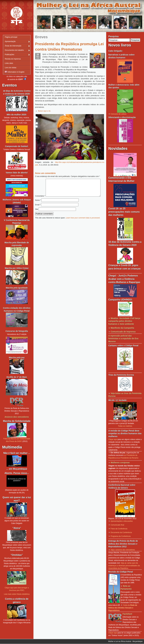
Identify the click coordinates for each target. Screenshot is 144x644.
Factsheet (127, 614)
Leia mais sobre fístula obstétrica (17, 594)
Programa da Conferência (121, 536)
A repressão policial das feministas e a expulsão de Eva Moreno (123, 339)
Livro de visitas (11, 68)
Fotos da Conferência (119, 529)
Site (37, 215)
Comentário (69, 180)
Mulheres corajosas (120, 463)
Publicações (10, 55)
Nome (38, 206)
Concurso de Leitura (118, 114)
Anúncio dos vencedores (17, 417)
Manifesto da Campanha (122, 328)
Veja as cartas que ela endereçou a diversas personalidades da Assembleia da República (124, 566)
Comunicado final (117, 525)
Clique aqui (113, 439)
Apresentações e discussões (122, 521)
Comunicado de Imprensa (123, 332)
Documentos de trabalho (14, 50)
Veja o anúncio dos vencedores (123, 550)
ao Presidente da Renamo (128, 458)
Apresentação (10, 41)
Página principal (11, 37)
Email (38, 211)
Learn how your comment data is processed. (83, 224)
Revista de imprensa (13, 59)
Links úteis (9, 63)
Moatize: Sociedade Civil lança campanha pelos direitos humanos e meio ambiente (124, 321)
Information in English (15, 72)
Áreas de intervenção (13, 46)
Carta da (123, 608)
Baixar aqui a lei (44, 111)
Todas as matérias (125, 426)
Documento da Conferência (121, 532)
